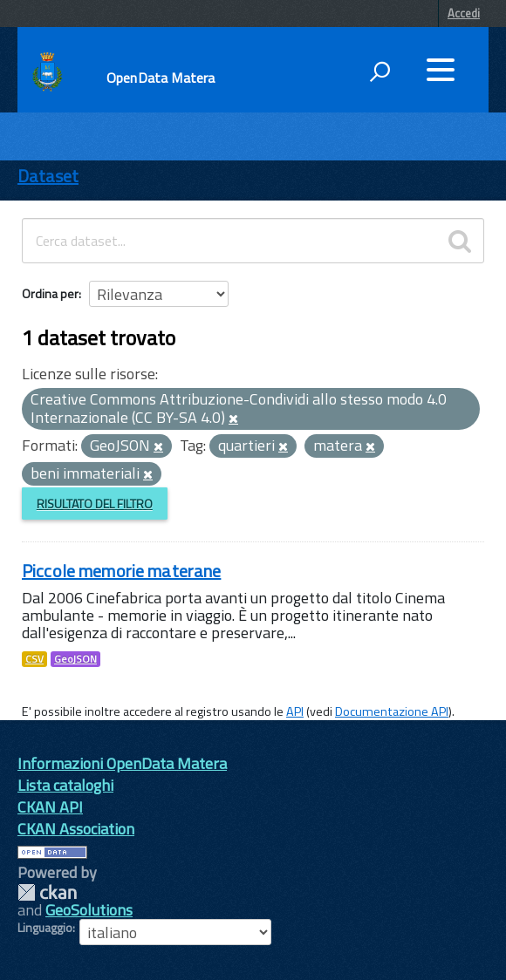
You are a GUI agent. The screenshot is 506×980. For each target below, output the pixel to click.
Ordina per (50, 293)
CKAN (47, 892)
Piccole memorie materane (121, 571)
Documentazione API (392, 711)
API (295, 711)
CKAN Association (76, 829)
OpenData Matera (161, 78)
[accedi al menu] (441, 70)
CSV (34, 659)
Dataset (48, 176)
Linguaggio (45, 928)
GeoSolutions (89, 910)
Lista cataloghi (65, 785)
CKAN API (50, 807)
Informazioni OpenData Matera (122, 763)
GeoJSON (75, 659)
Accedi (464, 13)
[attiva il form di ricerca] (379, 71)
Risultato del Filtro (95, 504)
